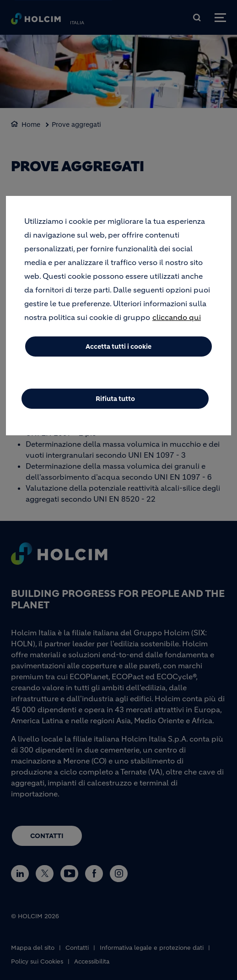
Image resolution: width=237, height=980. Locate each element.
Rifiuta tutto (115, 399)
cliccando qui (177, 317)
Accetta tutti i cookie (118, 347)
